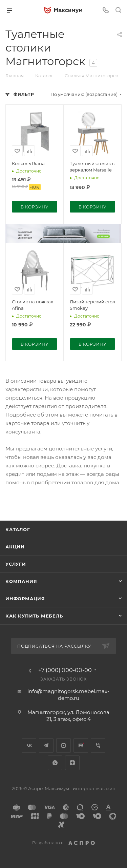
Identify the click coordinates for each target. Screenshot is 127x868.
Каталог (18, 529)
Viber (98, 745)
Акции (15, 547)
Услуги (16, 564)
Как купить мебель (34, 616)
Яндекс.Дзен (72, 763)
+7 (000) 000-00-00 (65, 670)
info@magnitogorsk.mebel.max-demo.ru (68, 695)
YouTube (63, 745)
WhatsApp (55, 763)
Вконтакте (29, 745)
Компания (21, 581)
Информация (25, 599)
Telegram (46, 745)
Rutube (81, 745)
